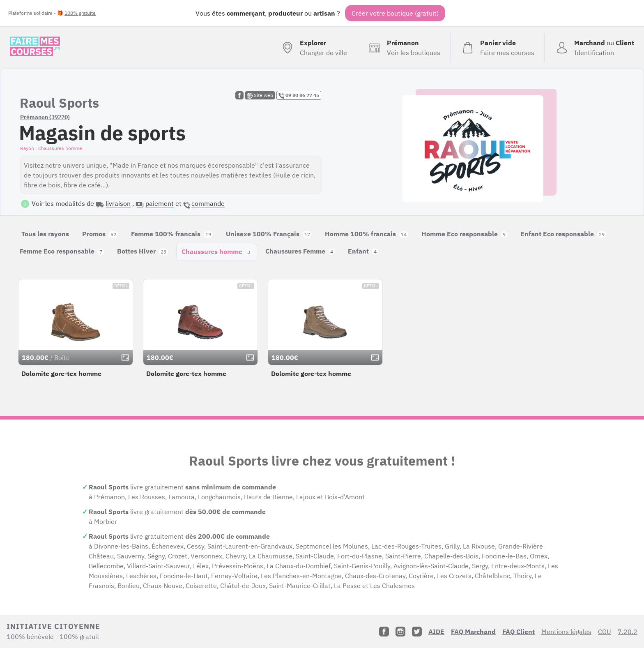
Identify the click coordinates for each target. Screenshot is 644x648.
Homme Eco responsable (464, 234)
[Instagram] (400, 632)
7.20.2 (628, 632)
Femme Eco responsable (62, 251)
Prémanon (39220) (45, 117)
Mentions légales (566, 632)
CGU (605, 632)
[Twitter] (417, 632)
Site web (260, 95)
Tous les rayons (45, 234)
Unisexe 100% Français (269, 234)
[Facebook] (384, 632)
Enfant (363, 251)
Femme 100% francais (172, 234)
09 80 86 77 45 (299, 95)
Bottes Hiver (143, 251)
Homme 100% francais (367, 234)
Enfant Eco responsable (563, 234)
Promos (100, 234)
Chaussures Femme (300, 251)
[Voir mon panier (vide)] (497, 48)
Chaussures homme (217, 251)
